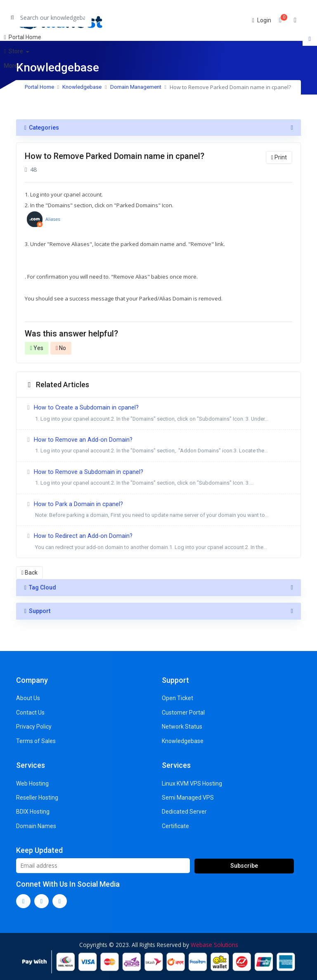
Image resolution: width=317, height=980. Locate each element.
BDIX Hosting (33, 812)
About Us (28, 698)
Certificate (175, 826)
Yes (37, 348)
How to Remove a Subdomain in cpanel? (158, 479)
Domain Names (36, 826)
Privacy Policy (34, 727)
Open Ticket (177, 698)
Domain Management (136, 87)
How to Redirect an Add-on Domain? (158, 543)
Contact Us (30, 713)
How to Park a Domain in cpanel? (158, 511)
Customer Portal (183, 713)
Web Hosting (32, 784)
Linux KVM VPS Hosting (192, 784)
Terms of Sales (36, 741)
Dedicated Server (184, 812)
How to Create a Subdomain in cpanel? (158, 414)
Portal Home (39, 87)
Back (30, 573)
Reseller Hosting (37, 798)
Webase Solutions (214, 945)
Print (279, 157)
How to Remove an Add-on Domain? (158, 446)
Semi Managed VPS (188, 798)
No (61, 348)
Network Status (182, 727)
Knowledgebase (82, 87)
